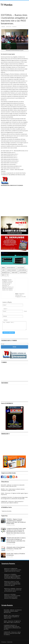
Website (6, 320)
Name (5, 309)
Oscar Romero (23, 273)
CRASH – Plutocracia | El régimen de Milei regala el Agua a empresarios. (14, 494)
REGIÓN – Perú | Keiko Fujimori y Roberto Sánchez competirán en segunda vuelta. (13, 490)
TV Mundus (6, 5)
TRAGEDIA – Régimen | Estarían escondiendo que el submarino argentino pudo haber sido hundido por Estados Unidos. (16, 521)
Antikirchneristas (11, 268)
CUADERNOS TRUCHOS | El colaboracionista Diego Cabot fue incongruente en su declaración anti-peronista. (14, 498)
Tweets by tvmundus (7, 511)
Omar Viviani (15, 273)
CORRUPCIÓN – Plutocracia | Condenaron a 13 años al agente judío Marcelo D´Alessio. (13, 570)
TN (7, 275)
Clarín (3, 270)
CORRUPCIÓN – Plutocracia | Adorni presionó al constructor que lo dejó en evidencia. (12, 502)
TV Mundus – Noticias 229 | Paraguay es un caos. (21, 295)
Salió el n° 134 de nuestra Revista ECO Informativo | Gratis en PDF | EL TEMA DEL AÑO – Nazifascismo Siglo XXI (13, 583)
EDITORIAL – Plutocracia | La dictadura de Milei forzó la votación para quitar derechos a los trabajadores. (12, 596)
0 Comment (14, 27)
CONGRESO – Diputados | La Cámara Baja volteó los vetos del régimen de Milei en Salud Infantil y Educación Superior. (12, 576)
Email (25, 311)
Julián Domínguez (22, 270)
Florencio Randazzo (12, 270)
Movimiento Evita (6, 273)
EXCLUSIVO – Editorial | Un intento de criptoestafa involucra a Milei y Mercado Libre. (13, 486)
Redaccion (3, 27)
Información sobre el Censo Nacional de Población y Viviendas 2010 (16, 548)
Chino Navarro (21, 268)
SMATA (3, 275)
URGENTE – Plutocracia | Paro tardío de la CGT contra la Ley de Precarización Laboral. (13, 590)
